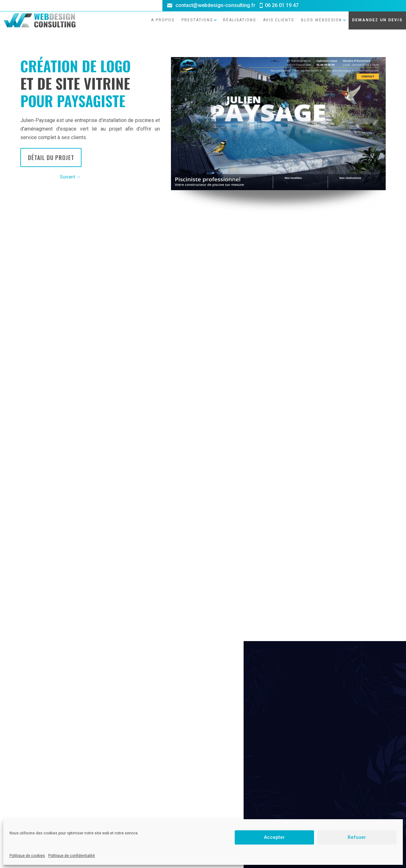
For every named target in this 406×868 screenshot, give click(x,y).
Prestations (197, 14)
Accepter (274, 837)
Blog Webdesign (321, 14)
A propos (163, 14)
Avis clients (278, 14)
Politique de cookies (27, 856)
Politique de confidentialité (72, 856)
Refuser (357, 837)
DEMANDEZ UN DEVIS (377, 14)
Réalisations (239, 14)
